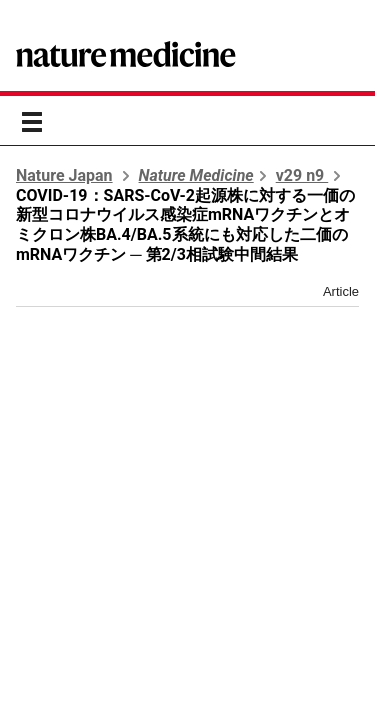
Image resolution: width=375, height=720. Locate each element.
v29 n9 (302, 175)
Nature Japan (64, 175)
